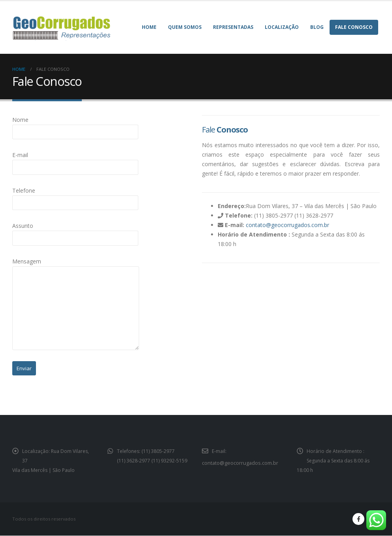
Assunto (75, 231)
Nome (75, 125)
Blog (317, 27)
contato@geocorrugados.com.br (287, 225)
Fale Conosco (354, 27)
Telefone (75, 196)
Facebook (358, 519)
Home (149, 27)
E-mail (75, 161)
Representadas (233, 27)
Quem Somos (185, 27)
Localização (282, 27)
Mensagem (76, 304)
